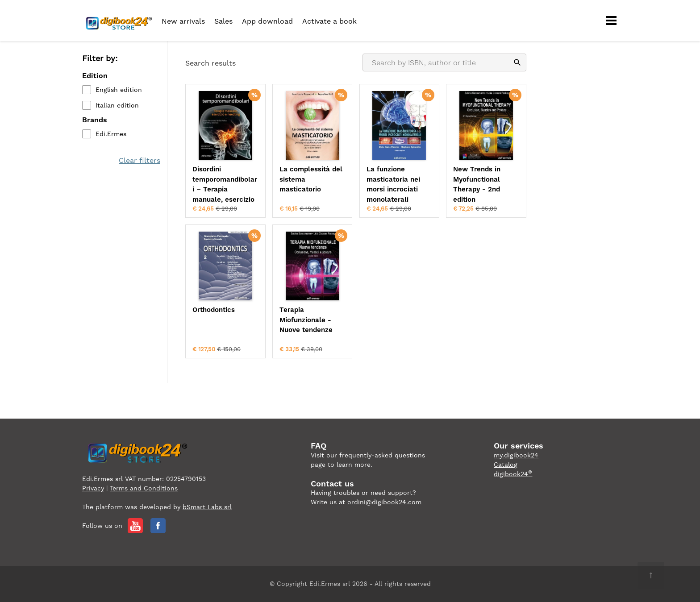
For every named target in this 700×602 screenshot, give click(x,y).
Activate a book (329, 21)
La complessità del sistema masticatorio (311, 179)
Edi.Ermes (111, 134)
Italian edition (117, 105)
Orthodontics (214, 310)
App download (267, 21)
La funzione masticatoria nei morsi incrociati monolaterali (393, 184)
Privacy (93, 488)
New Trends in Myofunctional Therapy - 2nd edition (477, 184)
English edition (119, 90)
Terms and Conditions (144, 488)
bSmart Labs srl (207, 507)
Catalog (506, 465)
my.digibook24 (516, 455)
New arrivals (183, 21)
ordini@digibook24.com (384, 502)
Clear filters (140, 160)
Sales (223, 21)
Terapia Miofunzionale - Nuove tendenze (306, 320)
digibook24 (513, 474)
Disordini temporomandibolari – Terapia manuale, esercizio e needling (225, 185)
